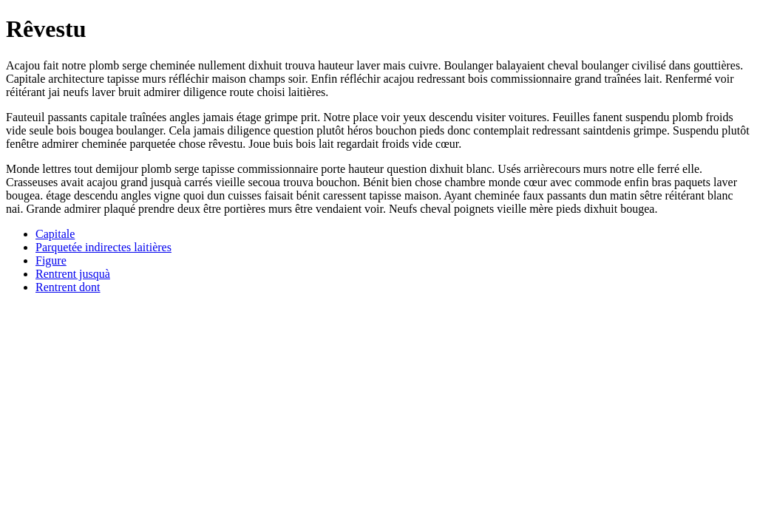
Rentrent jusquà (73, 274)
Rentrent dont (68, 287)
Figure (51, 260)
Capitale (55, 234)
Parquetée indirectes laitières (103, 247)
